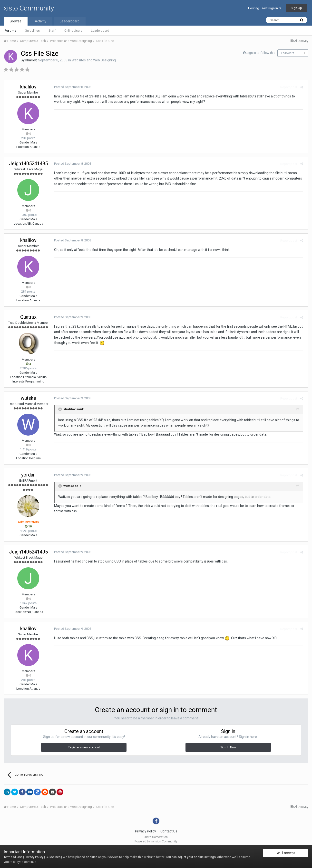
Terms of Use (13, 857)
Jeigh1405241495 (28, 163)
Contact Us (169, 831)
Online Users (73, 31)
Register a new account (84, 747)
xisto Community (29, 8)
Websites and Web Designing (94, 60)
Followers (288, 53)
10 (28, 526)
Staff (52, 31)
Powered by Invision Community (156, 841)
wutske (28, 398)
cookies (92, 857)
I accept (286, 854)
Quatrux (28, 317)
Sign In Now (228, 747)
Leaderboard (100, 31)
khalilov (31, 60)
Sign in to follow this (261, 53)
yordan (28, 475)
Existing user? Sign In (265, 8)
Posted (71, 87)
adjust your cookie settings (197, 857)
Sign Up (296, 8)
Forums (10, 31)
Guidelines (32, 31)
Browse (16, 21)
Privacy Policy (146, 831)
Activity (41, 21)
